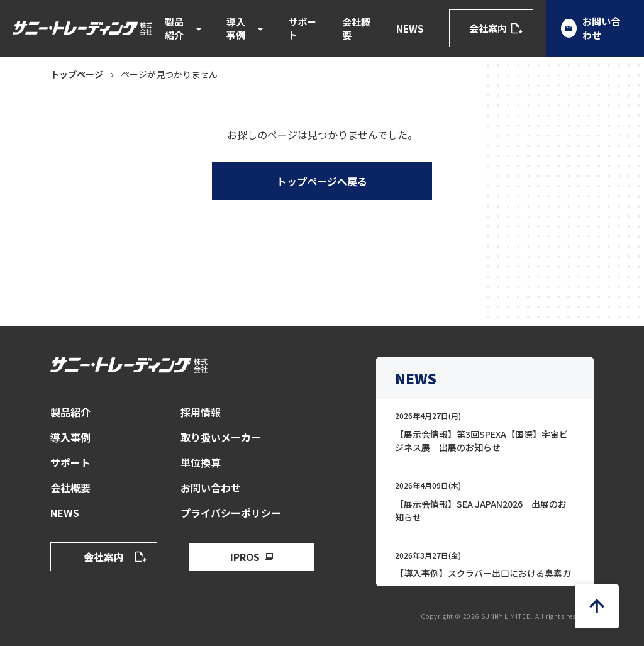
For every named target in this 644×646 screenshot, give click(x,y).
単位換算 (201, 462)
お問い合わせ (211, 487)
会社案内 (488, 28)
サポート (302, 28)
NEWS (410, 29)
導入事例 (236, 28)
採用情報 (201, 412)
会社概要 (356, 28)
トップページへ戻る (322, 181)
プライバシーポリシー (231, 513)
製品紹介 (174, 28)
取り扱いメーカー (221, 437)
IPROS (245, 557)
